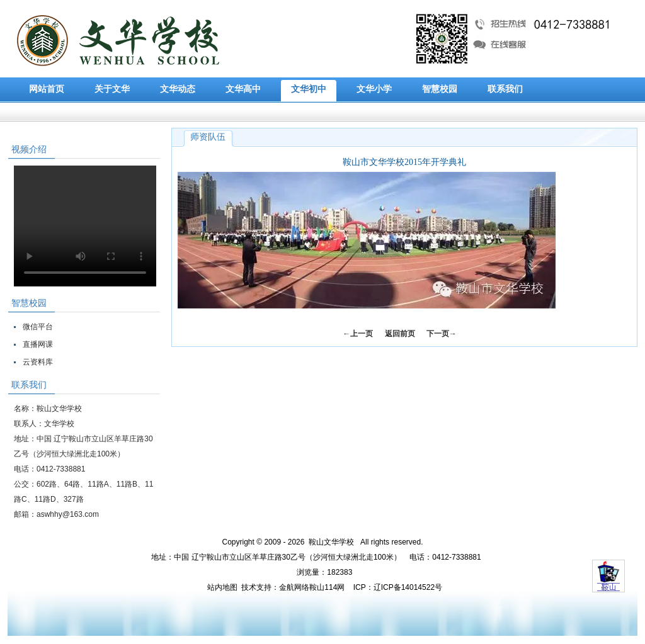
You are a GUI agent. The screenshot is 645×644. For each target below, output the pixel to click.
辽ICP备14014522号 (408, 587)
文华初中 (309, 89)
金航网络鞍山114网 (312, 587)
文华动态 (178, 89)
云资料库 (38, 362)
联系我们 (505, 89)
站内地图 (222, 587)
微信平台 (38, 327)
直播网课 (38, 344)
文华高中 (243, 89)
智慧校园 (440, 89)
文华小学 (374, 89)
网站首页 (47, 89)
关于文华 (112, 89)
